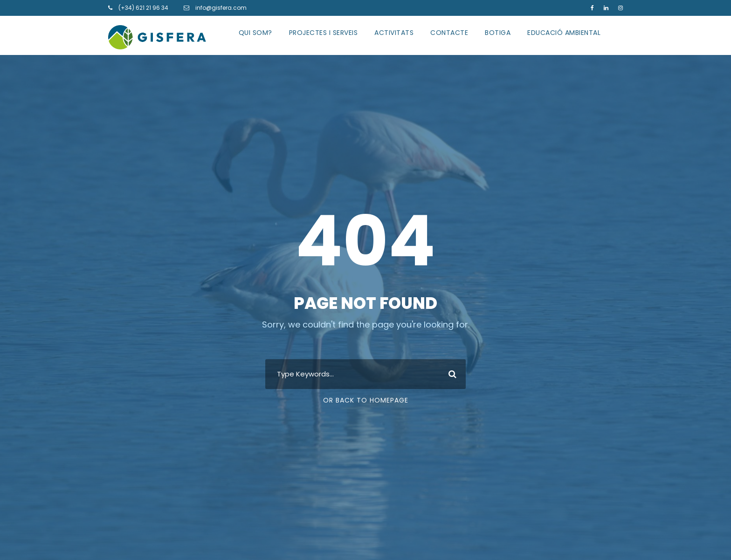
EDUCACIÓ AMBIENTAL (564, 33)
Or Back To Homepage (366, 400)
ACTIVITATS (394, 33)
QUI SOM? (255, 33)
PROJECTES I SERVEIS (324, 33)
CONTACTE (449, 33)
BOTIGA (498, 33)
